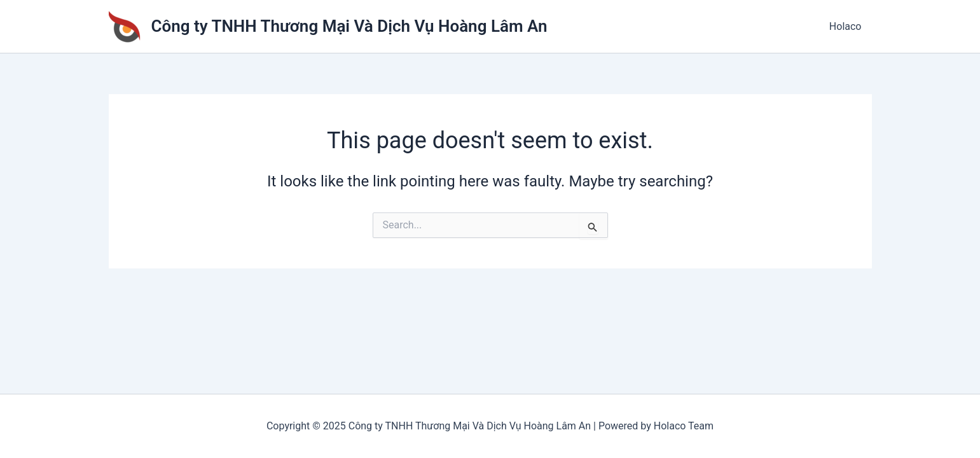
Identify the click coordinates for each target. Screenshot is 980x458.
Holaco (845, 26)
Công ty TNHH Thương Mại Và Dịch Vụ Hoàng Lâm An (349, 26)
